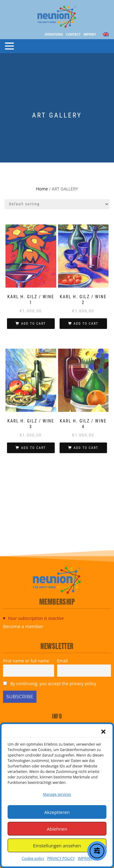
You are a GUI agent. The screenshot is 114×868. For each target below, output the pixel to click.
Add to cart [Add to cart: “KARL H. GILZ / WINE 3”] (33, 448)
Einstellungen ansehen (57, 846)
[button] (103, 732)
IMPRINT (85, 858)
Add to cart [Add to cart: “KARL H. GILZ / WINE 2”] (86, 324)
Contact (73, 34)
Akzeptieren (57, 812)
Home (42, 189)
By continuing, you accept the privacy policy (50, 683)
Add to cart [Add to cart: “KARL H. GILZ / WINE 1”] (33, 324)
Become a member (23, 626)
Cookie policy (33, 858)
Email (63, 661)
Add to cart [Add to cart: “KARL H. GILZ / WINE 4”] (86, 448)
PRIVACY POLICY (61, 858)
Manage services (57, 794)
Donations (54, 34)
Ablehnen (57, 829)
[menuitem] (106, 34)
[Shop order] (57, 204)
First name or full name (26, 661)
